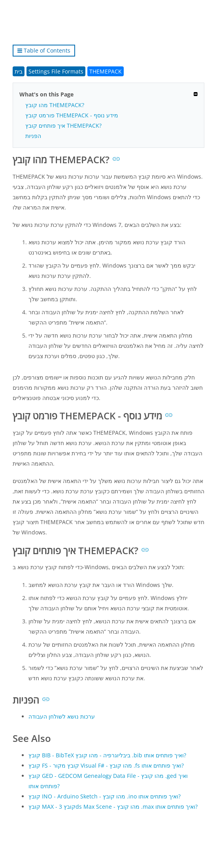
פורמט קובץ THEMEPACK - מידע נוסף (72, 115)
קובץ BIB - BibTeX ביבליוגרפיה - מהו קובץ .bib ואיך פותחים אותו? (107, 755)
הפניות (33, 136)
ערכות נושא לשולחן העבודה (62, 716)
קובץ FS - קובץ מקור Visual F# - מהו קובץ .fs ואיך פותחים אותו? (106, 765)
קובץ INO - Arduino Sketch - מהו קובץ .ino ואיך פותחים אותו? (105, 796)
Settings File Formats (56, 71)
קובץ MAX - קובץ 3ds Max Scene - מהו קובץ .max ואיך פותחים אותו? (113, 807)
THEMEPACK (106, 71)
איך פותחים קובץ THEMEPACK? (63, 125)
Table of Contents (44, 50)
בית (19, 71)
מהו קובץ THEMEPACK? (55, 105)
